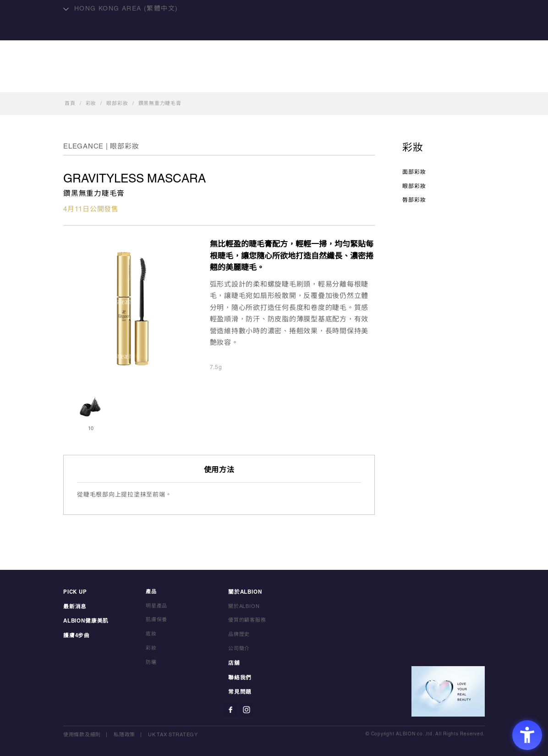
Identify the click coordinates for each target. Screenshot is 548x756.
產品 (262, 81)
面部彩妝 (414, 172)
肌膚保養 (156, 620)
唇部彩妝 (414, 200)
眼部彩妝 (117, 104)
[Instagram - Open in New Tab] (247, 708)
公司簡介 (239, 648)
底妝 (151, 635)
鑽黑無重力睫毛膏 (160, 104)
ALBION (274, 44)
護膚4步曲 (76, 635)
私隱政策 (124, 733)
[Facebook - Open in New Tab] (230, 708)
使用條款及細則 (82, 733)
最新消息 (74, 606)
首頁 (70, 104)
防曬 (151, 662)
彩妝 (91, 104)
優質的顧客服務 (247, 620)
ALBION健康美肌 (159, 81)
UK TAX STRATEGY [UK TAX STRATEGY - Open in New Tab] (173, 733)
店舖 (359, 81)
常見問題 (239, 691)
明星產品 (220, 81)
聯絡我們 (401, 81)
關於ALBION (310, 81)
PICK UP (75, 592)
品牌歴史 (239, 635)
